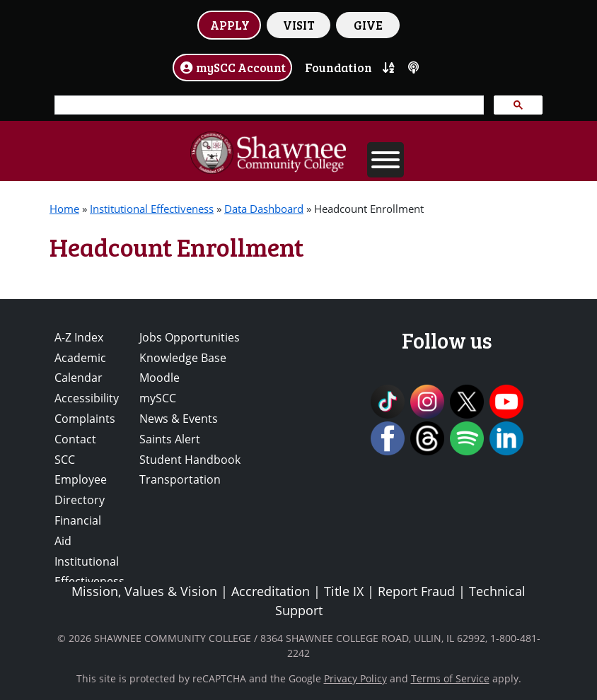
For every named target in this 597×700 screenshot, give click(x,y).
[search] (268, 105)
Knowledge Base (183, 358)
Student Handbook (190, 460)
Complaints (85, 419)
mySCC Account (233, 67)
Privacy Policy (355, 678)
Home (64, 209)
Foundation (338, 67)
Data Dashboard (264, 209)
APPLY (230, 25)
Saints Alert (170, 439)
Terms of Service (450, 678)
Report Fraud (416, 591)
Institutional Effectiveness (152, 209)
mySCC (158, 398)
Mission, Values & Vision (144, 591)
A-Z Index (79, 337)
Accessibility (87, 398)
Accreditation (271, 591)
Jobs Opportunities (190, 337)
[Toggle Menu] (386, 160)
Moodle (160, 378)
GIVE (368, 25)
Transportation (180, 479)
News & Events (179, 419)
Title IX (344, 591)
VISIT (299, 25)
